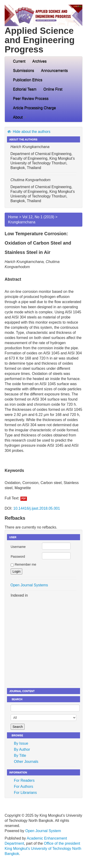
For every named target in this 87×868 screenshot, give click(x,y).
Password (18, 557)
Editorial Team (25, 89)
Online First (53, 89)
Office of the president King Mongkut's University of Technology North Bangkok (43, 849)
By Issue (21, 743)
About (19, 117)
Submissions (24, 71)
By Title (20, 756)
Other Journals (26, 762)
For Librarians (25, 793)
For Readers (24, 780)
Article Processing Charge (34, 108)
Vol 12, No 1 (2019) (38, 217)
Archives (39, 61)
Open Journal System (43, 831)
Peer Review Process (31, 99)
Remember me (25, 564)
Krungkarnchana (22, 222)
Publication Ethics (28, 80)
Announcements (55, 71)
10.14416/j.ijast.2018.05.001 (37, 508)
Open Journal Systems (29, 585)
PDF (24, 499)
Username (18, 547)
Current (19, 61)
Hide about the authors (29, 132)
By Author (22, 749)
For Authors (24, 787)
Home (13, 217)
